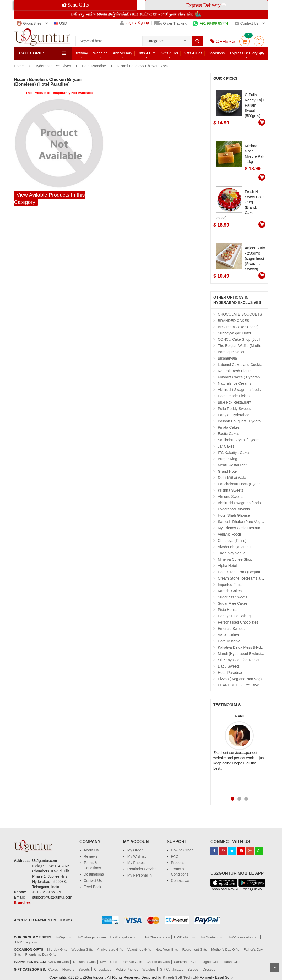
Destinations (94, 874)
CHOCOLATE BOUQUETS (240, 314)
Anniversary (122, 53)
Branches (22, 902)
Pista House (228, 610)
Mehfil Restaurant (232, 465)
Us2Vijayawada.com (243, 937)
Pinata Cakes (229, 427)
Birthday (81, 53)
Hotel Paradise (94, 66)
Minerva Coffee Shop (235, 559)
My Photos (136, 863)
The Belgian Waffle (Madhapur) (243, 346)
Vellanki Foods (230, 534)
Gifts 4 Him (146, 53)
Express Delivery (247, 53)
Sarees (193, 969)
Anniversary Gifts (110, 949)
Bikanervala (227, 358)
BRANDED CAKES (234, 321)
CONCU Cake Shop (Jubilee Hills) (246, 339)
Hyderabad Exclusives (53, 66)
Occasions (216, 53)
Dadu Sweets (229, 666)
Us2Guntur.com (211, 937)
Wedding (100, 53)
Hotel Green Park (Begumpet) (242, 572)
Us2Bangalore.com (125, 937)
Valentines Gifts (139, 949)
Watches (149, 969)
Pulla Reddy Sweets (234, 409)
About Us (91, 850)
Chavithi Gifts (59, 962)
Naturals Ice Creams (235, 383)
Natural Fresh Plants (235, 371)
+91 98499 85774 (210, 23)
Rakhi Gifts (232, 962)
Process (178, 863)
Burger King (227, 459)
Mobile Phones (127, 969)
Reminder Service (142, 869)
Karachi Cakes (230, 591)
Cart (244, 41)
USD (60, 23)
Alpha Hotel (227, 566)
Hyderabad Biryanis (234, 509)
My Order (135, 850)
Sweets (84, 969)
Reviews (91, 856)
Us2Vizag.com (26, 942)
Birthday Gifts (57, 949)
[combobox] (167, 39)
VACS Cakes (228, 635)
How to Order (182, 850)
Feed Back (92, 887)
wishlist (259, 41)
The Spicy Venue (232, 553)
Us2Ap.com (64, 937)
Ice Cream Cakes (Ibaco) (238, 327)
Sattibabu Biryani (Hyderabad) (242, 440)
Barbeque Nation (232, 352)
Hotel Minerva (229, 641)
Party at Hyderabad (234, 415)
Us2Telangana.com (92, 937)
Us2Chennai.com (157, 937)
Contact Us (93, 880)
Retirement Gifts (195, 949)
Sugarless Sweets (232, 597)
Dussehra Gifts (84, 962)
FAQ (175, 856)
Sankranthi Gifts (186, 962)
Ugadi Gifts (211, 962)
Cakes (53, 969)
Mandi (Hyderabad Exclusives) (243, 654)
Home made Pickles (234, 396)
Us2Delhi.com (185, 937)
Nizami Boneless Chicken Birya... (144, 66)
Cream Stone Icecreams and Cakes (247, 578)
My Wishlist (137, 856)
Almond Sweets (231, 497)
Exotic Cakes (229, 434)
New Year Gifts (167, 949)
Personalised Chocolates (238, 622)
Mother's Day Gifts (225, 949)
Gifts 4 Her (170, 53)
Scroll (275, 967)
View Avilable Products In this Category (49, 199)
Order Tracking (171, 23)
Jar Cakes (226, 446)
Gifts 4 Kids (193, 53)
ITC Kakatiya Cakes (234, 453)
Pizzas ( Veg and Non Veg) (240, 679)
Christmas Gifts (158, 962)
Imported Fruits (230, 585)
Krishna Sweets (231, 490)
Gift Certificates (172, 969)
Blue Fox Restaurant (235, 402)
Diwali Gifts (108, 962)
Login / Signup (134, 23)
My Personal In (140, 875)
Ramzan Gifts (132, 962)
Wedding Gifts (82, 949)
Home (19, 66)
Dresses (209, 969)
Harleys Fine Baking (234, 616)
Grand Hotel (228, 471)
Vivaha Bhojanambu (234, 547)
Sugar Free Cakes (233, 603)
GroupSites (29, 23)
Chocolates (103, 969)
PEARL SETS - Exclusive (238, 685)
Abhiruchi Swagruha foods (239, 390)
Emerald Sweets (231, 629)
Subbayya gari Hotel (234, 333)
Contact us (247, 23)
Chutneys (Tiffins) (232, 541)
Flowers (68, 969)
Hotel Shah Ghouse (234, 515)
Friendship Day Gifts (41, 954)
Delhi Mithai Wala (232, 478)
